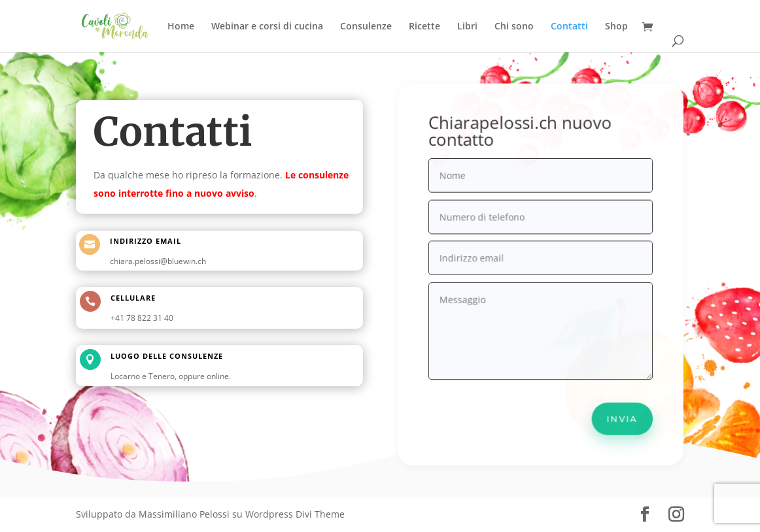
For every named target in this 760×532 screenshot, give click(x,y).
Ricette (424, 27)
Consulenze (366, 27)
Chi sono (514, 27)
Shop (616, 27)
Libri (467, 27)
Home (181, 27)
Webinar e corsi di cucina (267, 27)
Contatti (569, 27)
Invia (619, 413)
